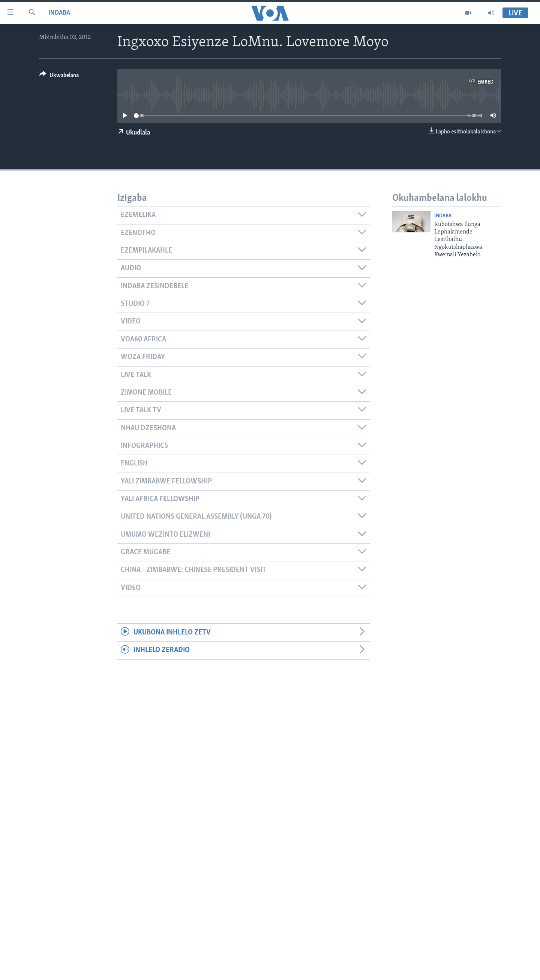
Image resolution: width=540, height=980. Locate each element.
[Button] (59, 77)
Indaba (59, 13)
